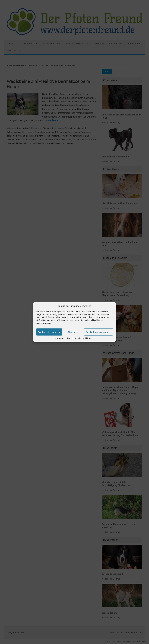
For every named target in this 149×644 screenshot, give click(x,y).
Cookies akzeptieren (49, 332)
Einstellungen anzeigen (98, 332)
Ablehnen (73, 332)
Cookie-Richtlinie (63, 338)
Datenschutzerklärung (82, 338)
